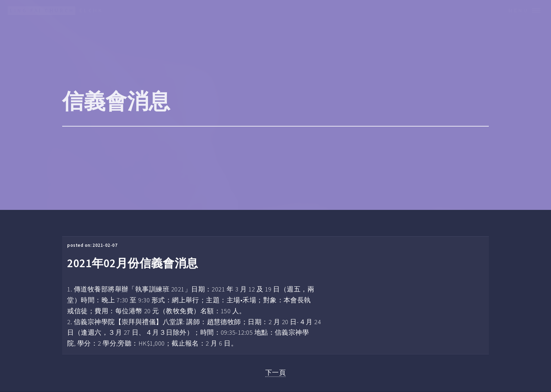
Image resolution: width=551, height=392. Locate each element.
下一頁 (275, 372)
